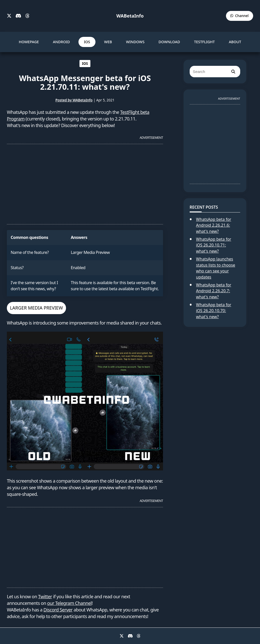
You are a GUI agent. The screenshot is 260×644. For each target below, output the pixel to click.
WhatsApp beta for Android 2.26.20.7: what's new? (214, 291)
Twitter (45, 596)
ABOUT (235, 42)
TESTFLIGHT (204, 42)
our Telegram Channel (69, 603)
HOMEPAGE (29, 42)
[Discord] (18, 16)
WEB (108, 42)
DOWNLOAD (169, 42)
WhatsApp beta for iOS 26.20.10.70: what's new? (214, 311)
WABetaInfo (130, 16)
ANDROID (61, 42)
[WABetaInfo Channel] (240, 16)
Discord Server (58, 610)
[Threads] (27, 16)
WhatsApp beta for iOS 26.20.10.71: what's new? (214, 245)
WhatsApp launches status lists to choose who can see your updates (216, 268)
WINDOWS (135, 42)
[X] (9, 16)
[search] (233, 72)
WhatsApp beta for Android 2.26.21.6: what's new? (214, 225)
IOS (87, 42)
